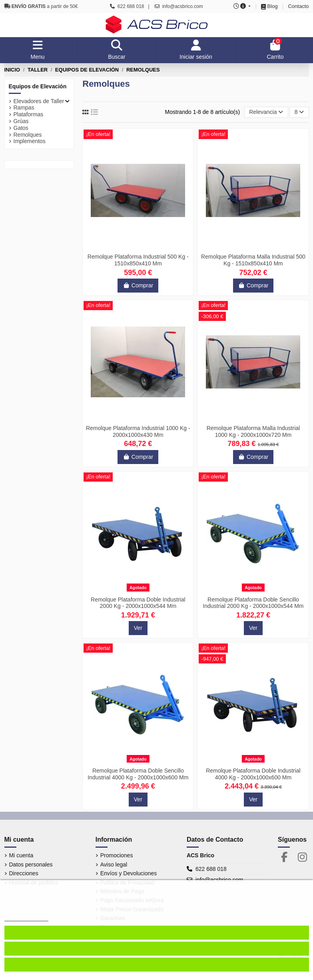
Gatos (21, 128)
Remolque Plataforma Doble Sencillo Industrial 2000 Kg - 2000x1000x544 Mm (253, 603)
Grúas (21, 121)
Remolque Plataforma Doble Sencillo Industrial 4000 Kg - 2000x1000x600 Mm (138, 774)
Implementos (30, 141)
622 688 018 (211, 869)
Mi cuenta (21, 855)
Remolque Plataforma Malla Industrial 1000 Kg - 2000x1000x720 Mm (253, 431)
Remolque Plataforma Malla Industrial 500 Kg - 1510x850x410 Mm (253, 260)
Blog (273, 6)
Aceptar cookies (157, 949)
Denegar (156, 965)
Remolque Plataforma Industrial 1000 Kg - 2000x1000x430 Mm (138, 431)
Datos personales (31, 864)
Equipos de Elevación (38, 86)
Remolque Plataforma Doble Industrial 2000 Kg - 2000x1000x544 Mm (138, 603)
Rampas (24, 108)
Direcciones (24, 873)
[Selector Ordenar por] (266, 113)
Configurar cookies (156, 933)
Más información (26, 917)
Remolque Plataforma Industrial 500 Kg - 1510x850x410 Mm (138, 260)
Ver (138, 628)
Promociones (117, 855)
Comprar (138, 285)
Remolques (28, 135)
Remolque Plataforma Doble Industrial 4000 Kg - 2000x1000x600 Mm (253, 774)
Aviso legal (114, 864)
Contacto (298, 6)
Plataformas (29, 114)
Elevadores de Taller (39, 101)
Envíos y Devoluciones (129, 873)
